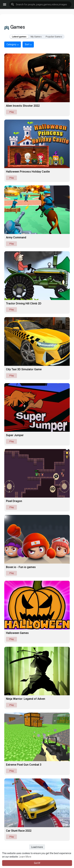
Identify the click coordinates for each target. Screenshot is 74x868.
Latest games (19, 37)
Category (13, 44)
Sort (28, 44)
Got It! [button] (37, 863)
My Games (36, 37)
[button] (40, 4)
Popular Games (54, 37)
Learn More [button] (25, 857)
